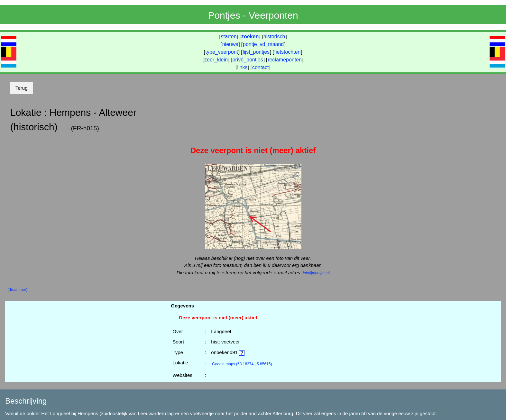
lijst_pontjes (256, 52)
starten (229, 37)
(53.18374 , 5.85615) (242, 364)
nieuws (230, 44)
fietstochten (288, 52)
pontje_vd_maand (263, 44)
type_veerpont (222, 52)
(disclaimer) (17, 290)
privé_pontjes (248, 60)
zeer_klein (216, 60)
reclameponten (285, 60)
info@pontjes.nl (316, 273)
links (242, 67)
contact (261, 67)
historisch (274, 37)
